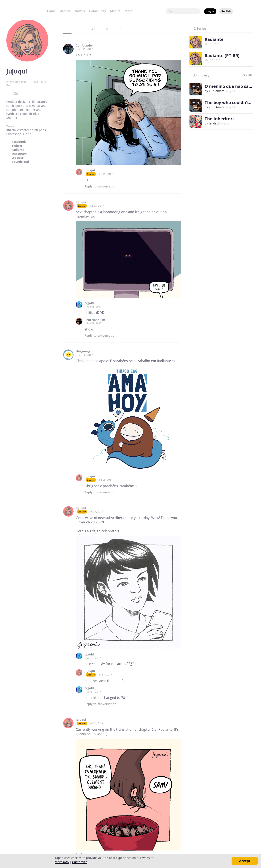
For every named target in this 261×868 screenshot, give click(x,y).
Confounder (84, 45)
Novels (80, 11)
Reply (100, 186)
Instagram (19, 154)
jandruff (215, 123)
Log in (210, 11)
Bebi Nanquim (95, 320)
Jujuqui (90, 170)
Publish (226, 11)
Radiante (18, 150)
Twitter (17, 146)
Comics (65, 11)
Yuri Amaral (217, 91)
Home (51, 11)
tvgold (89, 303)
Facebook (19, 142)
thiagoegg (83, 351)
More (130, 11)
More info (62, 862)
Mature (115, 11)
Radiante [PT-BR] (222, 56)
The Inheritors (220, 119)
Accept (245, 861)
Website (18, 158)
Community (98, 11)
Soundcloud (20, 162)
